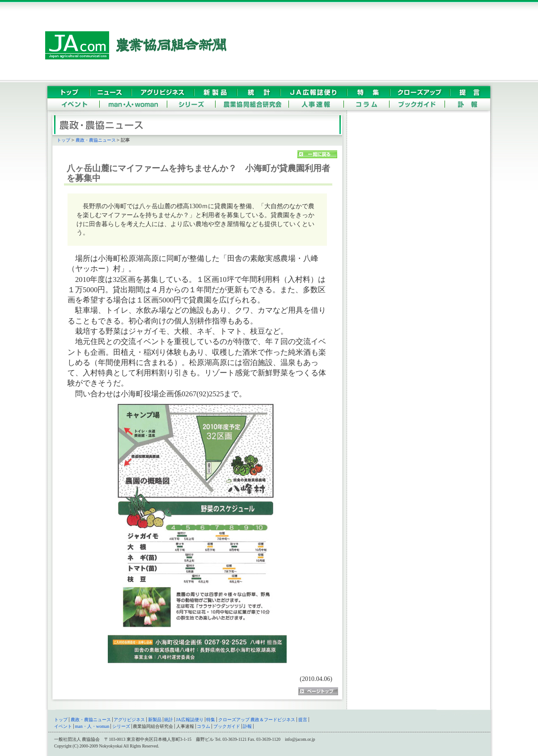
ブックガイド (227, 726)
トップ (64, 140)
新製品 (155, 720)
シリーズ (121, 726)
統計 (169, 720)
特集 (211, 720)
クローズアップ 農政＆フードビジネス (257, 720)
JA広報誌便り (190, 720)
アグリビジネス (129, 720)
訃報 (247, 726)
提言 (303, 720)
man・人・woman (92, 726)
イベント (63, 726)
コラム (203, 726)
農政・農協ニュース (96, 140)
